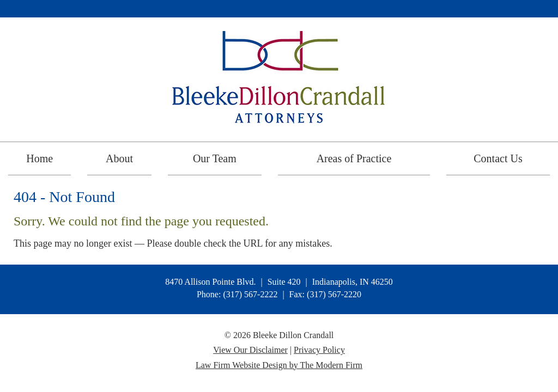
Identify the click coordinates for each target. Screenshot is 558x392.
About (119, 158)
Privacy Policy (319, 350)
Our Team (215, 158)
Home (40, 158)
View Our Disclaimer (250, 350)
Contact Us (498, 158)
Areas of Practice (354, 158)
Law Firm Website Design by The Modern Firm (279, 365)
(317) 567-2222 (250, 294)
